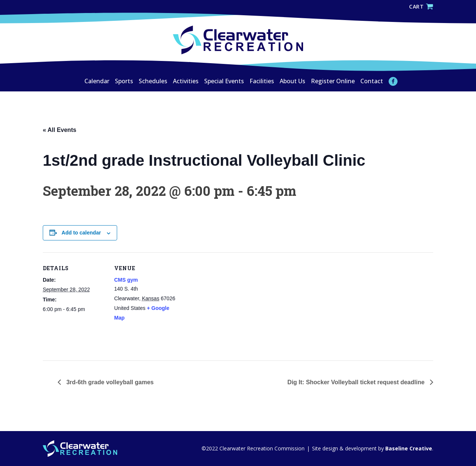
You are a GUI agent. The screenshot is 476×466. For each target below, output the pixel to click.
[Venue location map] (225, 304)
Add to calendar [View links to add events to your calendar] (81, 233)
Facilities (262, 81)
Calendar (97, 81)
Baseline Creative (408, 448)
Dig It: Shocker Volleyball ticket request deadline (357, 382)
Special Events (224, 81)
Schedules (153, 81)
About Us (292, 81)
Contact (372, 81)
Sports (124, 81)
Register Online (333, 81)
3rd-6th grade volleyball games (109, 382)
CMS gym (126, 280)
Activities (186, 81)
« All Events (59, 130)
